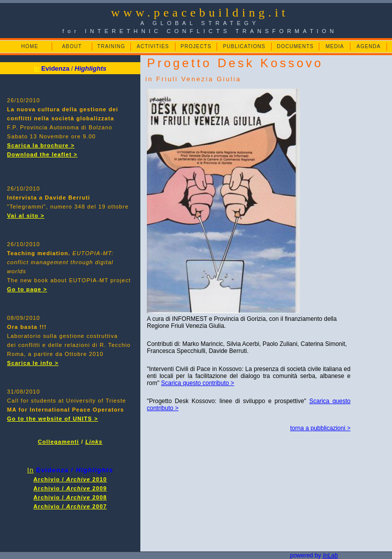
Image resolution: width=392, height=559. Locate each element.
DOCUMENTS (295, 46)
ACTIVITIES (153, 46)
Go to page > (27, 289)
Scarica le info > (33, 363)
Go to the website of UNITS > (52, 419)
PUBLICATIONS (244, 46)
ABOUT (72, 46)
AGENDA (368, 46)
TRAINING (111, 46)
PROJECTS (196, 46)
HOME (30, 46)
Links (94, 442)
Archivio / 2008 (70, 497)
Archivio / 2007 (70, 506)
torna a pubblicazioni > (320, 428)
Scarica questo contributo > (198, 383)
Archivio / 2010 (70, 479)
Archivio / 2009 (70, 488)
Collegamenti (59, 442)
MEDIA (335, 46)
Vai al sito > (26, 216)
